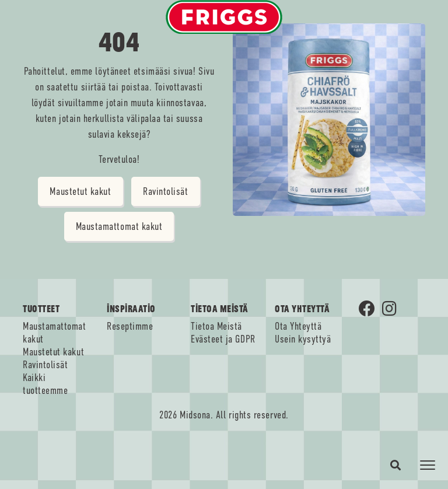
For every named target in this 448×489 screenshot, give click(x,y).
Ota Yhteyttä (298, 326)
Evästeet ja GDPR (223, 339)
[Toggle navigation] (428, 465)
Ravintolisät (165, 191)
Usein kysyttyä (303, 339)
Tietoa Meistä (216, 326)
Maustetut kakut (80, 191)
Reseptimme (130, 326)
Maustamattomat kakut (119, 226)
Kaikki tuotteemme (45, 384)
